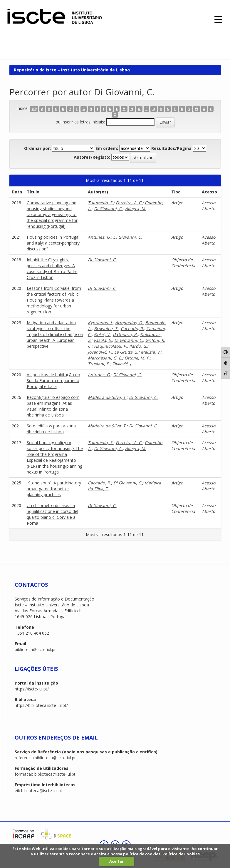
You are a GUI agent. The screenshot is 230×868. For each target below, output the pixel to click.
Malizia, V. (151, 352)
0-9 (34, 109)
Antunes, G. (99, 237)
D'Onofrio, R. (125, 334)
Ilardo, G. (138, 346)
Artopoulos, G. (129, 323)
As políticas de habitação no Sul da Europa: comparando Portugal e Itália (53, 381)
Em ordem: (107, 148)
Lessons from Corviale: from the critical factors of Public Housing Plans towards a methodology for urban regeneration (54, 300)
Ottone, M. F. (137, 358)
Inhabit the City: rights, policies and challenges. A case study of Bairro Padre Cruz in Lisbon (52, 269)
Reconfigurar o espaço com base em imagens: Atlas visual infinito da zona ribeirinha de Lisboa (53, 406)
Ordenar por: (37, 148)
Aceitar (116, 861)
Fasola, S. (103, 340)
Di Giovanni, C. (108, 209)
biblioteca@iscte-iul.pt (35, 649)
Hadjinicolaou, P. (110, 346)
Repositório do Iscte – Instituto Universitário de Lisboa (72, 70)
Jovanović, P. (100, 352)
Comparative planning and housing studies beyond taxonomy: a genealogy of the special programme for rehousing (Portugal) (52, 214)
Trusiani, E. (99, 364)
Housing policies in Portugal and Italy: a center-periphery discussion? (53, 243)
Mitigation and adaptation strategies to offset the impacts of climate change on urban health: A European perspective (55, 334)
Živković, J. (122, 364)
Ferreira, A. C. (129, 203)
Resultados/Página (171, 148)
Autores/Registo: (92, 157)
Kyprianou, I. (100, 323)
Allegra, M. (136, 209)
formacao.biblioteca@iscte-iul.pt (45, 774)
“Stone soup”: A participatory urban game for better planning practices (54, 489)
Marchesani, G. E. (105, 358)
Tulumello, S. (101, 203)
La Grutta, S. (126, 352)
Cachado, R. (132, 328)
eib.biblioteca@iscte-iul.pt (38, 791)
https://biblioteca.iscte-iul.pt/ (41, 705)
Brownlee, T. (106, 328)
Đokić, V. (102, 334)
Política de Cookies (181, 854)
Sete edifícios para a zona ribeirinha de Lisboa (51, 429)
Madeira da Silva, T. (107, 397)
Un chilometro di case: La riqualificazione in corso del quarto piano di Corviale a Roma (52, 514)
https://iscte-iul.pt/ (32, 689)
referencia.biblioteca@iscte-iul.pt (45, 758)
